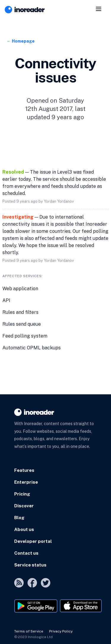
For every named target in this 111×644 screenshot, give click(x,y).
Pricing (22, 494)
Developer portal (33, 541)
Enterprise (26, 482)
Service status (30, 565)
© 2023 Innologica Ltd (33, 637)
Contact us (26, 553)
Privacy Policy (61, 631)
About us (24, 529)
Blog (19, 518)
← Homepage (21, 41)
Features (24, 470)
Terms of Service (29, 631)
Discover (24, 506)
